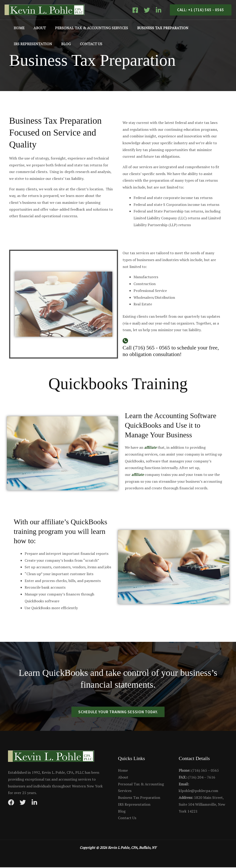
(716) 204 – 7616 (197, 778)
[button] (199, 10)
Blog (18, 44)
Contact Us (41, 44)
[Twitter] (147, 10)
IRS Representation (208, 28)
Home (18, 28)
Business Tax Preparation (156, 28)
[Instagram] (34, 803)
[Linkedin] (159, 10)
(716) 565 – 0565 (199, 771)
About (37, 28)
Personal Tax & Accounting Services (87, 28)
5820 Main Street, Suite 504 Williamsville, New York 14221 (202, 805)
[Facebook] (135, 10)
